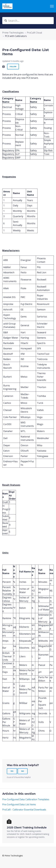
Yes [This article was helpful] (12, 771)
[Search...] (28, 21)
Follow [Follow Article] (13, 66)
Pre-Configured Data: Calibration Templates (26, 799)
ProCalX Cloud (34, 33)
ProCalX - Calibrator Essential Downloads (24, 810)
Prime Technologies (13, 33)
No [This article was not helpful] (23, 771)
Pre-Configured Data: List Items (19, 804)
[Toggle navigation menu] (52, 6)
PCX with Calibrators (16, 36)
